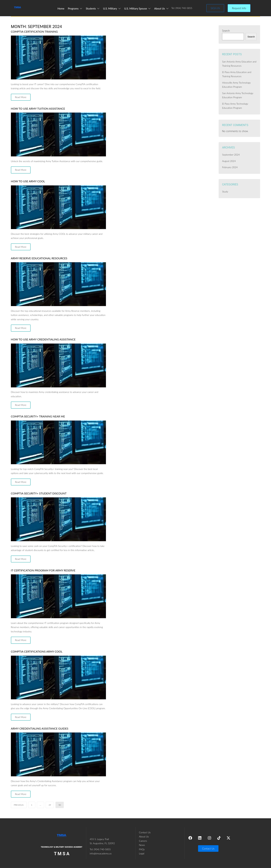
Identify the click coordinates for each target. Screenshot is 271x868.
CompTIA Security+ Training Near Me (38, 416)
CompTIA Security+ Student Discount (39, 493)
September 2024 (231, 155)
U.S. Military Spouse (138, 8)
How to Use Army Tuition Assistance (38, 108)
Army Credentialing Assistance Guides (40, 728)
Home (61, 8)
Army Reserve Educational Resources (39, 258)
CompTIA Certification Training (34, 32)
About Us (162, 8)
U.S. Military (112, 8)
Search (226, 31)
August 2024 (229, 161)
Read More (21, 97)
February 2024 (230, 167)
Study (225, 192)
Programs (75, 8)
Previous (19, 805)
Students (93, 8)
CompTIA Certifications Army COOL (37, 651)
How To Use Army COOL (28, 181)
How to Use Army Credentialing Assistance (43, 339)
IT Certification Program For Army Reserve (43, 570)
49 (50, 805)
